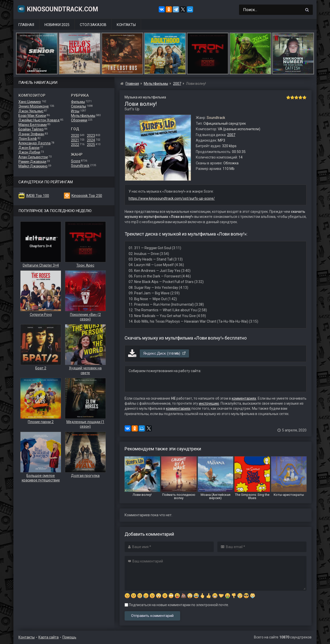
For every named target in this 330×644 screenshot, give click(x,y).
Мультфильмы (83, 116)
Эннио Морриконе (34, 106)
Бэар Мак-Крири (32, 116)
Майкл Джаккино (33, 166)
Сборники (79, 120)
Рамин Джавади (32, 162)
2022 (75, 145)
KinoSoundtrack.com (58, 9)
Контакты (126, 25)
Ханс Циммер (30, 102)
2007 (231, 135)
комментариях (244, 398)
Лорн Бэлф (28, 139)
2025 (91, 145)
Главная (26, 25)
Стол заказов (93, 25)
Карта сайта (49, 637)
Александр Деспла (34, 143)
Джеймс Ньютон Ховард (39, 120)
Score (76, 161)
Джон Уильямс (31, 111)
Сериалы (78, 106)
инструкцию (209, 403)
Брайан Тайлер (31, 129)
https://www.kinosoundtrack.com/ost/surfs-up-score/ (172, 198)
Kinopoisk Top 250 (87, 196)
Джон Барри (29, 148)
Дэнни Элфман (31, 134)
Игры (75, 111)
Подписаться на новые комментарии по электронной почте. (177, 605)
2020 (75, 136)
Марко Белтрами (33, 125)
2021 (75, 140)
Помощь (69, 637)
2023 (91, 136)
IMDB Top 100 (38, 196)
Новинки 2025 (57, 25)
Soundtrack (80, 166)
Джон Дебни (29, 152)
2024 (91, 140)
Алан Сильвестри (33, 157)
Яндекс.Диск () (165, 353)
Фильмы (78, 102)
